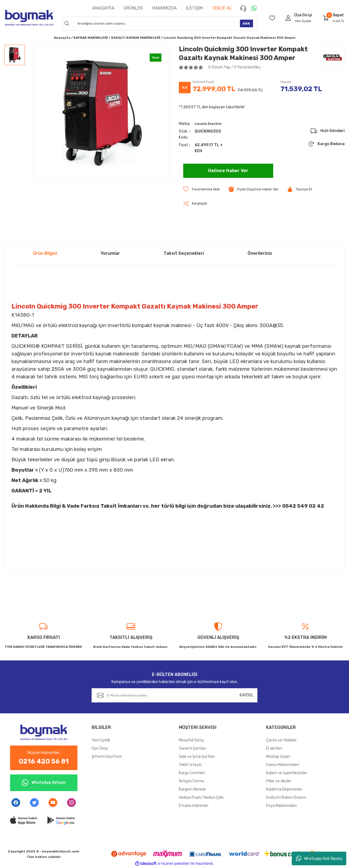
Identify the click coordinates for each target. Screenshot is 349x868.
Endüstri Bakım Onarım (286, 798)
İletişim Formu (192, 782)
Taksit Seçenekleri (184, 254)
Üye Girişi (100, 749)
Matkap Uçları (278, 757)
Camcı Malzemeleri (283, 765)
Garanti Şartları (192, 749)
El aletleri (274, 749)
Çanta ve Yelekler (281, 741)
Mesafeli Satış (191, 741)
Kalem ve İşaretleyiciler (287, 773)
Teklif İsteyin (190, 765)
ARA (246, 23)
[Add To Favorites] (202, 189)
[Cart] (326, 18)
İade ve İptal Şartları (197, 757)
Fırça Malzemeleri (281, 806)
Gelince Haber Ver (228, 171)
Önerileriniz (260, 254)
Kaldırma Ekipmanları (284, 790)
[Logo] (29, 18)
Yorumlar (110, 254)
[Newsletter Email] (174, 696)
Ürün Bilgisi (45, 254)
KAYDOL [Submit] (246, 696)
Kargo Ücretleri (192, 773)
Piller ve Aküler (279, 782)
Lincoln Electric (210, 124)
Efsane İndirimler (194, 806)
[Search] (160, 23)
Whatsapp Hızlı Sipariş (319, 858)
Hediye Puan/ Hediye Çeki (201, 798)
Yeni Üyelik (303, 21)
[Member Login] (288, 18)
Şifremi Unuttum (107, 757)
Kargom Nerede (192, 790)
